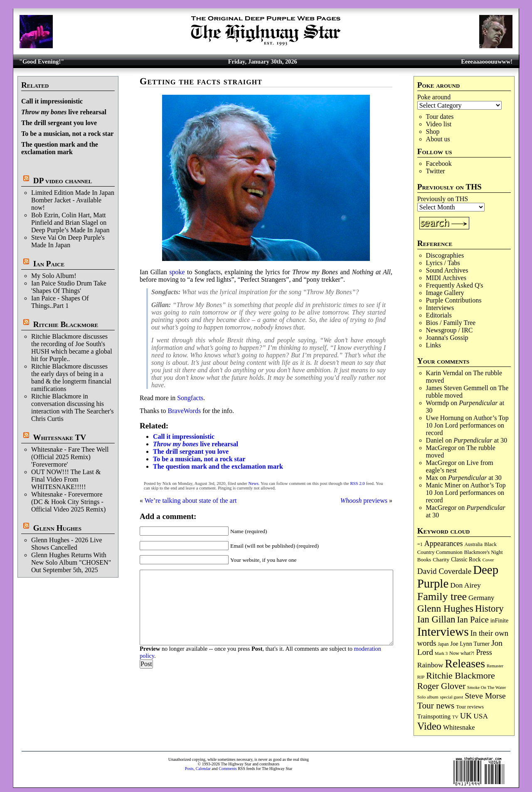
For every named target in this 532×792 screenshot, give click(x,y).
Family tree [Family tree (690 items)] (442, 596)
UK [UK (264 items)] (466, 716)
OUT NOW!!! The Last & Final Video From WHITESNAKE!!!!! (66, 479)
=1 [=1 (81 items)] (420, 544)
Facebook (439, 164)
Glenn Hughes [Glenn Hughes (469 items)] (445, 608)
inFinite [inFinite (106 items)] (499, 621)
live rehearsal (64, 112)
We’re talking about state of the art (191, 501)
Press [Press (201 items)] (484, 652)
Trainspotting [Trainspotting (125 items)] (434, 716)
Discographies (445, 255)
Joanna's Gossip (447, 338)
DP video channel (63, 181)
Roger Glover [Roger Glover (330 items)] (441, 686)
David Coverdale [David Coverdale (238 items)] (444, 571)
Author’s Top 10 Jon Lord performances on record (467, 425)
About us (438, 139)
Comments (228, 769)
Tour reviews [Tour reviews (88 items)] (470, 707)
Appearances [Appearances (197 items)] (444, 544)
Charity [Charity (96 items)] (441, 560)
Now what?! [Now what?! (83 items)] (462, 653)
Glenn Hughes (57, 528)
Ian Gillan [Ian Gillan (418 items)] (436, 619)
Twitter (436, 171)
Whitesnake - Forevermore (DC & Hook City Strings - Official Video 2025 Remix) (68, 502)
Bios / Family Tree (451, 323)
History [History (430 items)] (489, 609)
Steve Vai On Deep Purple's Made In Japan (68, 241)
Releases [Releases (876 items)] (465, 663)
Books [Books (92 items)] (424, 560)
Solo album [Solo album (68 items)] (428, 697)
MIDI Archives (446, 278)
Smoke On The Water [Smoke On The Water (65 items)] (486, 687)
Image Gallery (445, 293)
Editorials (439, 315)
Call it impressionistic (52, 101)
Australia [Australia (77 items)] (474, 544)
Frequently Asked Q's (455, 285)
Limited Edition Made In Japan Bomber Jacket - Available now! (73, 200)
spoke (177, 272)
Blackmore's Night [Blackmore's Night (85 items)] (484, 552)
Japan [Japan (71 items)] (443, 644)
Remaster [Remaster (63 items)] (495, 666)
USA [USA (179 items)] (481, 716)
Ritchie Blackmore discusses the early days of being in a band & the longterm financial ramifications (71, 378)
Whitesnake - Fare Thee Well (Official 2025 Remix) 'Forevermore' (70, 457)
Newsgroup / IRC (449, 330)
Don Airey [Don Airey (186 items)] (465, 585)
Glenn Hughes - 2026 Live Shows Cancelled (67, 544)
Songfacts (190, 398)
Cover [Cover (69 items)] (488, 560)
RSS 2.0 (357, 483)
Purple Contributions (454, 300)
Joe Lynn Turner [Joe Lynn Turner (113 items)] (470, 644)
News (254, 483)
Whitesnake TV (59, 437)
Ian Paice (49, 264)
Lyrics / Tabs (443, 263)
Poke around (434, 97)
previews (364, 501)
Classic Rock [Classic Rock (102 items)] (466, 560)
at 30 (480, 440)
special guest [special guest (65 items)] (452, 697)
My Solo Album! (54, 276)
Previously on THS (443, 199)
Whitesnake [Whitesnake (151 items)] (459, 728)
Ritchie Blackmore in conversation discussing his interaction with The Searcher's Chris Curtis (73, 407)
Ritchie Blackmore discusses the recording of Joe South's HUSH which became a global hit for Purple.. (72, 348)
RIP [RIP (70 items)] (421, 677)
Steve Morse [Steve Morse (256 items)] (485, 696)
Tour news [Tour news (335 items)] (436, 706)
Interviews (440, 308)
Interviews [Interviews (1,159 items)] (443, 632)
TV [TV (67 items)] (455, 717)
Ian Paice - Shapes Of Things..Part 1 (60, 302)
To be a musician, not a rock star (67, 134)
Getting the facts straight (201, 81)
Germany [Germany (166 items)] (481, 598)
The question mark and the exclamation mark (60, 148)
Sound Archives (447, 270)
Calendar (203, 769)
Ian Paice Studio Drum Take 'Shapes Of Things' (69, 287)
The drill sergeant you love (59, 123)
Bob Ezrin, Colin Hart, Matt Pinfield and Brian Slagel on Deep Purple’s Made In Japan (70, 223)
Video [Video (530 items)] (429, 726)
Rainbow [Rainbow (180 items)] (430, 665)
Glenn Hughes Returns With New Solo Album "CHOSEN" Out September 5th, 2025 (71, 562)
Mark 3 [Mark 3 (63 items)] (441, 653)
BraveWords (185, 411)
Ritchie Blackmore (66, 324)
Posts (189, 769)
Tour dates (440, 117)
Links (433, 345)
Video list (439, 124)
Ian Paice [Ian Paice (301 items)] (473, 620)
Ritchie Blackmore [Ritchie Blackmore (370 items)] (461, 675)
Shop (433, 132)
